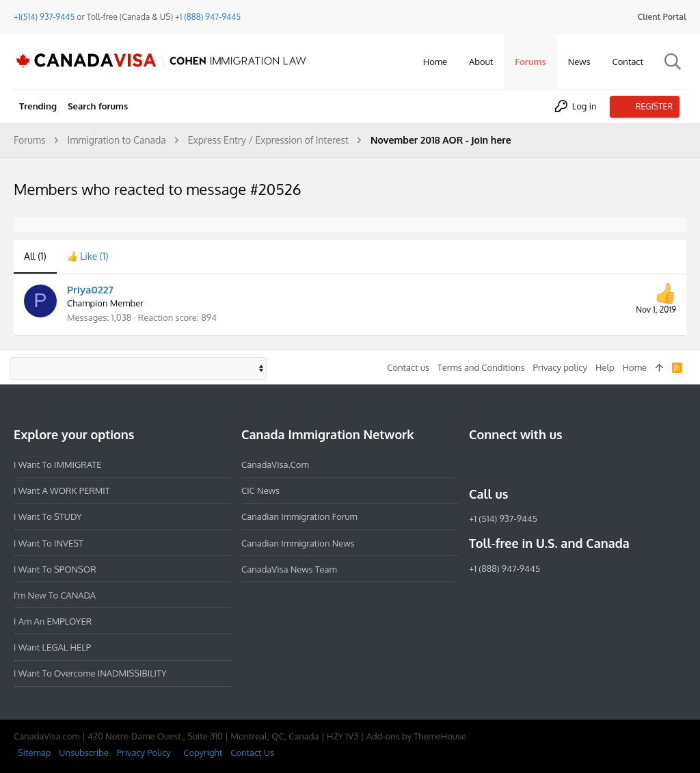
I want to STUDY (48, 516)
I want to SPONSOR (55, 569)
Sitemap (34, 752)
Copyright (203, 752)
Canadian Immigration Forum (299, 516)
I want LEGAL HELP (52, 647)
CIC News (260, 490)
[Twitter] (551, 464)
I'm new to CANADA (55, 595)
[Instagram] (502, 464)
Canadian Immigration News (298, 543)
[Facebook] (477, 464)
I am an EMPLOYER (53, 621)
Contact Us (252, 752)
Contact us (408, 367)
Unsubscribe (83, 752)
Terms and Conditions (481, 367)
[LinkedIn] (526, 464)
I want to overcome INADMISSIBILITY (90, 673)
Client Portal (662, 17)
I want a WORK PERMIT (62, 490)
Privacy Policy (144, 752)
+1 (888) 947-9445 (208, 17)
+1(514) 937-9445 (44, 17)
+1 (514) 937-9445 (503, 519)
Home (635, 367)
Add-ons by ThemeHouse (416, 736)
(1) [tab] (35, 256)
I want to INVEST (49, 543)
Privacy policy (560, 367)
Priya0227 (90, 290)
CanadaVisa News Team (289, 569)
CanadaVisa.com (275, 464)
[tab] (88, 257)
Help (605, 367)
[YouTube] (576, 464)
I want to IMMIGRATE (58, 464)
